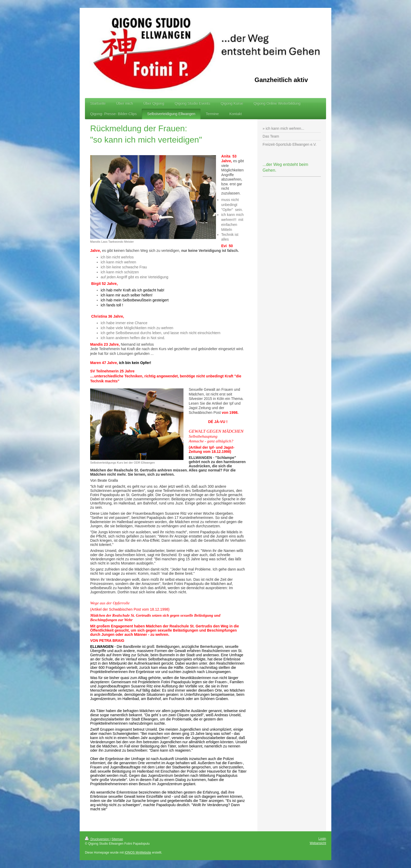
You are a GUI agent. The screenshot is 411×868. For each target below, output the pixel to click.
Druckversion (97, 839)
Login (322, 839)
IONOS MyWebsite (138, 853)
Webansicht (318, 843)
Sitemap (117, 839)
